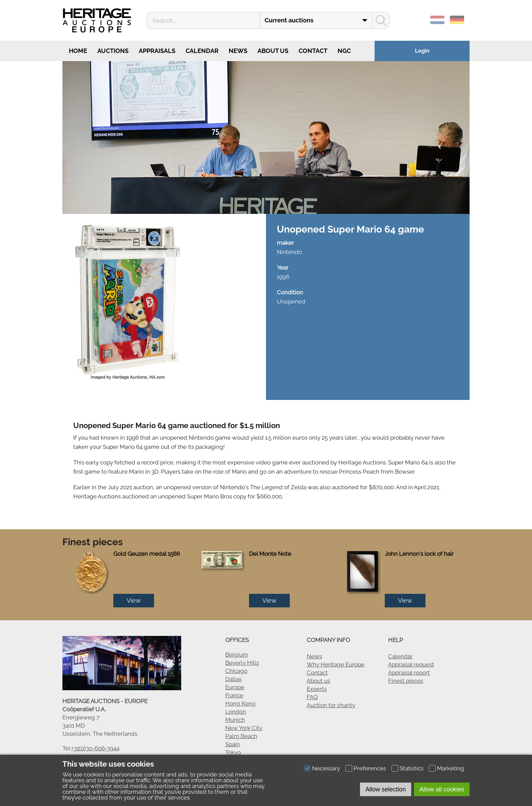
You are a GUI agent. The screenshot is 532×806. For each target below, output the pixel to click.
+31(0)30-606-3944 (95, 748)
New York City (244, 728)
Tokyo (233, 752)
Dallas (233, 679)
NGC (344, 51)
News (238, 51)
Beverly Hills (242, 663)
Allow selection (386, 789)
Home (77, 51)
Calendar (202, 51)
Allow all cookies (442, 789)
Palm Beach (241, 736)
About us (273, 51)
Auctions (113, 51)
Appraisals (157, 51)
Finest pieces (406, 681)
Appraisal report (409, 673)
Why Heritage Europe (336, 664)
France (234, 695)
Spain (233, 744)
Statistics (412, 768)
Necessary (326, 768)
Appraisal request (411, 664)
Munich (235, 720)
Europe (235, 687)
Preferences (370, 768)
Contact (313, 51)
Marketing (451, 768)
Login (422, 51)
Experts (317, 689)
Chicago (236, 671)
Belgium (237, 655)
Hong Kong (240, 703)
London (236, 712)
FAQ (312, 697)
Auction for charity (331, 705)
